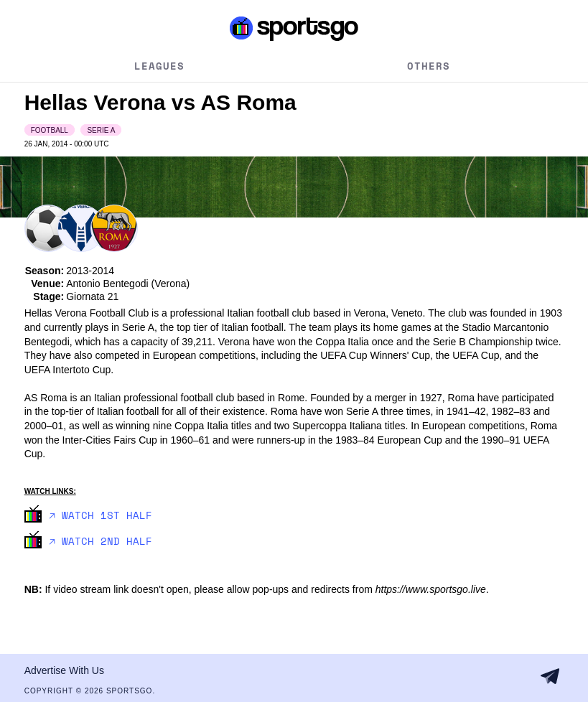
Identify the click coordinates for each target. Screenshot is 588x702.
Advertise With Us (64, 670)
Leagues (159, 66)
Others (429, 66)
